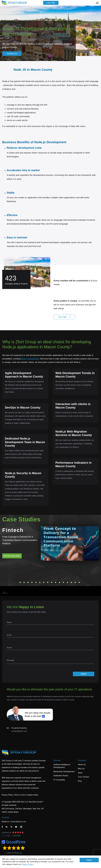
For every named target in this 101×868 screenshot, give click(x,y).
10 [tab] (56, 582)
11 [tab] (59, 582)
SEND (84, 674)
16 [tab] (79, 582)
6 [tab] (40, 582)
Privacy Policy (27, 864)
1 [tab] (20, 582)
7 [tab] (44, 582)
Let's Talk (51, 3)
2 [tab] (24, 582)
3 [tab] (28, 582)
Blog (80, 781)
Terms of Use (20, 795)
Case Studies (84, 777)
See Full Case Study (12, 556)
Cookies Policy (32, 795)
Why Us (81, 769)
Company (82, 760)
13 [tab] (67, 582)
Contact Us (12, 54)
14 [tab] (71, 582)
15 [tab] (75, 582)
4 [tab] (32, 582)
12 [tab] (63, 582)
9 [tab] (52, 582)
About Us (82, 765)
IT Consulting (59, 780)
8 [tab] (48, 582)
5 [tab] (36, 582)
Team (80, 773)
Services (57, 760)
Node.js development (30, 359)
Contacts (5, 817)
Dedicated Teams (61, 776)
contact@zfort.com (19, 731)
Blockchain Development (64, 772)
